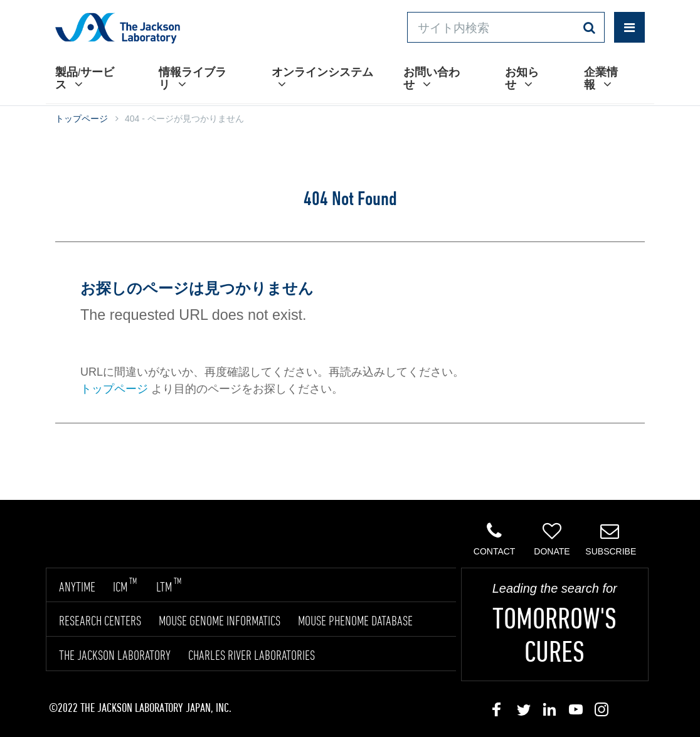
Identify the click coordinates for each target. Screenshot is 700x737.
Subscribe (611, 539)
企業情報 (601, 78)
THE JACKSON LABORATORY (115, 655)
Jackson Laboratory (118, 28)
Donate (552, 539)
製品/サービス (85, 78)
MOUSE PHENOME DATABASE (355, 620)
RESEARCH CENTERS (100, 620)
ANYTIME (77, 586)
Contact (495, 539)
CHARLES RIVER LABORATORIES (252, 655)
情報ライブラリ (193, 78)
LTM (169, 586)
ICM (125, 586)
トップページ (82, 119)
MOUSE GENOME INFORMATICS (220, 620)
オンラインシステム (322, 78)
